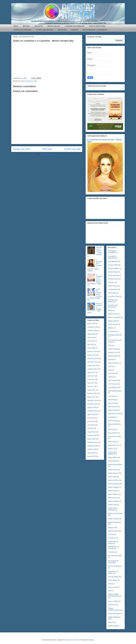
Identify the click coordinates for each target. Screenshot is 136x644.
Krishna (111, 366)
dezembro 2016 (92, 400)
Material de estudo (114, 414)
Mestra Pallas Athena (115, 464)
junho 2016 (91, 421)
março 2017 (91, 390)
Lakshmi (111, 377)
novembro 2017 (92, 362)
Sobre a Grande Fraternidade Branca (115, 595)
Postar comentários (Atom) (49, 155)
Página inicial (47, 149)
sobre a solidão (113, 601)
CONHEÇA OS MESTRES (22, 30)
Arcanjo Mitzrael (113, 275)
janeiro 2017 (91, 397)
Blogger (91, 640)
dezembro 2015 (92, 442)
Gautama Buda (113, 349)
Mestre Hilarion (113, 494)
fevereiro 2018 (92, 352)
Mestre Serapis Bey (27, 81)
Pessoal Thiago (113, 577)
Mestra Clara (112, 442)
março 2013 (91, 453)
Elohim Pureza (113, 324)
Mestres (111, 528)
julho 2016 (91, 418)
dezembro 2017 (92, 358)
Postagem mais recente (22, 149)
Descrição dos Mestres (113, 301)
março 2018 (91, 348)
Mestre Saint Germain (115, 513)
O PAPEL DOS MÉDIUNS (44, 30)
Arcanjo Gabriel (113, 265)
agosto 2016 (91, 414)
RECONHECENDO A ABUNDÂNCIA (95, 30)
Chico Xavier (112, 293)
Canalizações (113, 289)
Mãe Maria (112, 403)
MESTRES (26, 26)
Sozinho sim (112, 605)
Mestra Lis (112, 449)
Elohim (110, 310)
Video (36, 81)
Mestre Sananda (114, 519)
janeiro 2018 (91, 355)
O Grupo (111, 534)
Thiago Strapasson (114, 617)
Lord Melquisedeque (115, 391)
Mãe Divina (112, 400)
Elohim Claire (112, 321)
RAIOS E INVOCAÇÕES (97, 26)
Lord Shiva (112, 396)
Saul (110, 591)
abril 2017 (91, 386)
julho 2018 (91, 338)
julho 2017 (91, 376)
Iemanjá (111, 359)
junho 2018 (91, 341)
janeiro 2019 (91, 323)
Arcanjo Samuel (113, 279)
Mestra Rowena (113, 473)
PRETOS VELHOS (54, 26)
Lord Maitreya (113, 387)
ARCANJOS (39, 26)
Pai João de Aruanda (115, 556)
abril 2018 (91, 344)
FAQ (110, 345)
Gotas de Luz (112, 352)
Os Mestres (112, 538)
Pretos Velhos (113, 580)
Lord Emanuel (113, 380)
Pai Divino (111, 552)
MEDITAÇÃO (62, 30)
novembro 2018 (92, 327)
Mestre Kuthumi (113, 501)
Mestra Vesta (112, 477)
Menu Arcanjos (113, 421)
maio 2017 (91, 383)
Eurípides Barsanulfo (115, 335)
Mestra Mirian (113, 457)
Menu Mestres (113, 433)
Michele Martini (113, 531)
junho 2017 (91, 379)
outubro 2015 (92, 449)
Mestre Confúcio (113, 480)
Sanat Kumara (113, 587)
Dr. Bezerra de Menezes (113, 306)
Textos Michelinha (114, 614)
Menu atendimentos (115, 424)
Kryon (110, 370)
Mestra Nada (112, 461)
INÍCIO (16, 26)
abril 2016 (91, 428)
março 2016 (91, 432)
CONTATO (75, 30)
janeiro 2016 (91, 439)
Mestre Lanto (112, 505)
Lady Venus (112, 373)
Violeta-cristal (113, 626)
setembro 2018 (92, 331)
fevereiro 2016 (92, 435)
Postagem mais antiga (72, 149)
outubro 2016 (92, 407)
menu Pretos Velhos (115, 436)
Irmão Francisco (113, 363)
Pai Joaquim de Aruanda (113, 562)
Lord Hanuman (113, 384)
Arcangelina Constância (112, 252)
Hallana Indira (113, 356)
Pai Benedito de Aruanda (113, 548)
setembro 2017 (92, 369)
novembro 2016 (92, 404)
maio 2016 (91, 425)
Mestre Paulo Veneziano (112, 509)
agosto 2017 (91, 373)
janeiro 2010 (91, 456)
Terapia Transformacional (114, 609)
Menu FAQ (112, 429)
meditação (112, 417)
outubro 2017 (92, 365)
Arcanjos (111, 282)
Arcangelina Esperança (112, 257)
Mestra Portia (112, 470)
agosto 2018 (91, 334)
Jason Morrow (75, 640)
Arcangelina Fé (113, 261)
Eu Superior (112, 331)
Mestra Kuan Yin (114, 445)
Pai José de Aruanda (115, 566)
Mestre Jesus (112, 498)
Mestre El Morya (113, 484)
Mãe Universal (113, 407)
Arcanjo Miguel (113, 272)
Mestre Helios (113, 491)
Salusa (110, 584)
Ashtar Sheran (113, 286)
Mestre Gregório (113, 487)
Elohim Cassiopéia (114, 317)
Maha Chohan (113, 410)
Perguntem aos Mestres (113, 572)
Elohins (110, 328)
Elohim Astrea (113, 314)
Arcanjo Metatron (114, 268)
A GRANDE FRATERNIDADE (75, 26)
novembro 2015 (92, 446)
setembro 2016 (92, 411)
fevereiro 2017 (92, 393)
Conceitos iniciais (114, 296)
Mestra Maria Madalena (112, 453)
